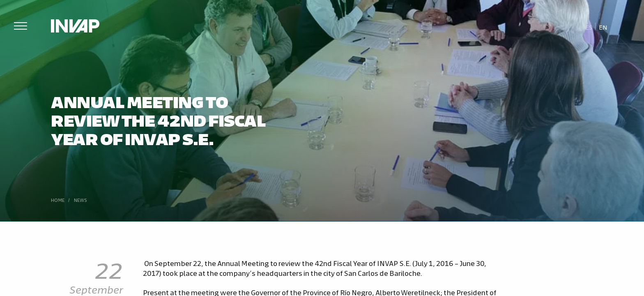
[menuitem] (589, 27)
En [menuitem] (603, 27)
